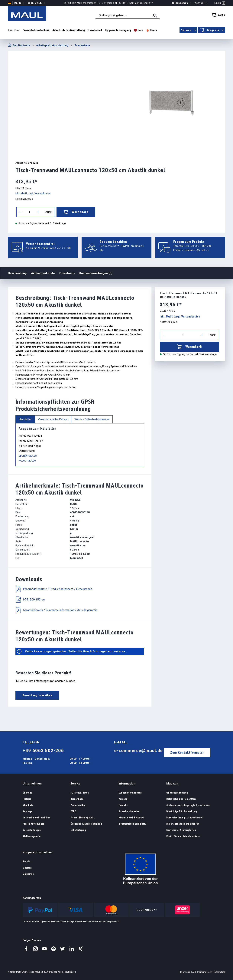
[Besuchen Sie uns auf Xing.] (81, 949)
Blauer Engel (77, 799)
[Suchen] (155, 15)
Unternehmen (32, 783)
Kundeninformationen (130, 793)
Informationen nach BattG (132, 824)
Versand (123, 799)
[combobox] (128, 15)
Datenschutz (220, 972)
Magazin (172, 783)
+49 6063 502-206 (43, 751)
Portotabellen (78, 805)
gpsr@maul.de (28, 456)
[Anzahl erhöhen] (38, 212)
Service (75, 783)
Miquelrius (28, 874)
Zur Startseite (19, 45)
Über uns (27, 793)
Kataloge (27, 811)
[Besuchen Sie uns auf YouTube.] (44, 949)
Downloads (67, 273)
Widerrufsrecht (205, 972)
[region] (116, 104)
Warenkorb (76, 212)
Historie (27, 799)
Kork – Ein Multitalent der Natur (183, 836)
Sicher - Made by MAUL (83, 818)
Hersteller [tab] (25, 419)
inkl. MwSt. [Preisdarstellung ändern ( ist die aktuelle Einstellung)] (37, 3)
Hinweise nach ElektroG (131, 818)
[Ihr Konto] (220, 3)
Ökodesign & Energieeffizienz (86, 824)
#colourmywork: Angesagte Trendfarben (188, 805)
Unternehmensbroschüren (36, 818)
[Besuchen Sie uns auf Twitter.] (63, 949)
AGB (194, 972)
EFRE (73, 811)
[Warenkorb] (217, 15)
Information (127, 783)
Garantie (123, 805)
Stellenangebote (32, 836)
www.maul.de (27, 460)
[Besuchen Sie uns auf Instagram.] (35, 949)
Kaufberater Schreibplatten (181, 830)
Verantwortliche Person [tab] (53, 419)
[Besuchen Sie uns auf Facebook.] (26, 949)
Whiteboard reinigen (177, 793)
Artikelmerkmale (43, 273)
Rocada (26, 862)
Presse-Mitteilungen (34, 824)
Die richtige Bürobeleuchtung (182, 811)
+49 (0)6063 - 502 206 (198, 246)
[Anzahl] (29, 212)
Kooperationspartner (37, 852)
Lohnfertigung (78, 830)
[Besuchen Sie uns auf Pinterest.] (53, 949)
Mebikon (27, 868)
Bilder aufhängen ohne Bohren (183, 824)
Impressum (185, 972)
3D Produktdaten (80, 793)
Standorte (28, 805)
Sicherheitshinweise (129, 811)
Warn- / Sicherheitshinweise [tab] (92, 419)
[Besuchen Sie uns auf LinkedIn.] (72, 949)
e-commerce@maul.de (196, 250)
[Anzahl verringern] (20, 212)
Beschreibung (17, 273)
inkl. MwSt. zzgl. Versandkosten (33, 193)
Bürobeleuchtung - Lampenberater (185, 818)
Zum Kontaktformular (187, 752)
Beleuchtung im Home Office (181, 799)
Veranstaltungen (32, 830)
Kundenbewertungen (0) (96, 273)
